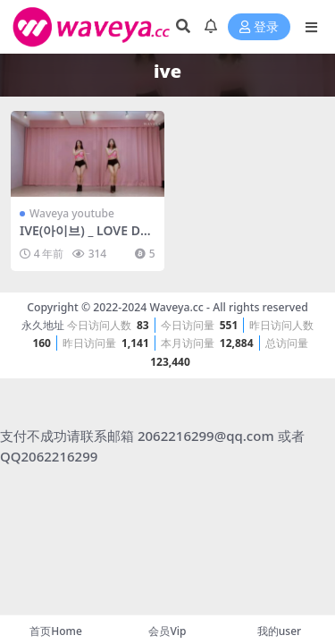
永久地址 (43, 325)
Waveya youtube (72, 213)
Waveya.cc (176, 307)
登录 (259, 27)
